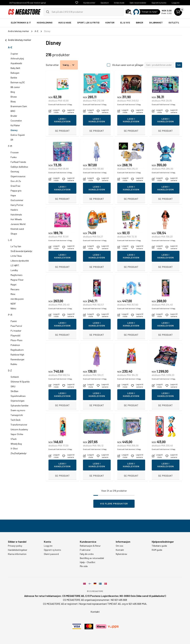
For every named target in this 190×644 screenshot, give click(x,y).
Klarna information (17, 554)
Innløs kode (119, 3)
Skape (14, 234)
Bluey (13, 101)
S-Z (10, 370)
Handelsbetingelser (18, 550)
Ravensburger (17, 359)
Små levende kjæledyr (21, 251)
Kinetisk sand (17, 229)
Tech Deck (16, 420)
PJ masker (16, 331)
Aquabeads (16, 63)
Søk (179, 65)
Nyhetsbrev (121, 554)
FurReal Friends (18, 162)
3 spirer (14, 54)
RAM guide (157, 550)
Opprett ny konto (159, 3)
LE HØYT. (15, 265)
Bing (13, 92)
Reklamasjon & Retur (90, 546)
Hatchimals (16, 214)
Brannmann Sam (19, 106)
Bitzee (14, 97)
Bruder (14, 116)
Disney (14, 130)
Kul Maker (15, 125)
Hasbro (14, 210)
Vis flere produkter (114, 504)
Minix (13, 294)
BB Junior (15, 87)
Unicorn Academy (19, 429)
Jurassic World (18, 224)
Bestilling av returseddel (92, 558)
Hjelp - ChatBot (88, 562)
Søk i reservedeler (138, 3)
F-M (10, 146)
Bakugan (15, 73)
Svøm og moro (18, 410)
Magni (13, 285)
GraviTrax (15, 186)
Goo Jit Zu (16, 181)
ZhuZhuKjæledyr (19, 453)
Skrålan (14, 391)
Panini (14, 321)
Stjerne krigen (17, 401)
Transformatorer (19, 425)
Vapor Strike (17, 434)
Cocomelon (16, 121)
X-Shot (14, 448)
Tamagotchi (17, 415)
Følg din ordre (87, 554)
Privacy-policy (15, 546)
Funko (14, 157)
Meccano (15, 289)
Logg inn (176, 3)
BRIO (13, 111)
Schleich (15, 377)
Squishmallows (18, 396)
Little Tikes (16, 256)
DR (12, 140)
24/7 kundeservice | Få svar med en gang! (28, 3)
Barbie (14, 78)
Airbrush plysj (17, 58)
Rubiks (14, 364)
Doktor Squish (18, 135)
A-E (10, 47)
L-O (10, 240)
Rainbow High (17, 355)
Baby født (15, 68)
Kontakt (120, 550)
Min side (84, 566)
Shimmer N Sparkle (20, 382)
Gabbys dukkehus (19, 167)
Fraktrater (85, 550)
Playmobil (15, 335)
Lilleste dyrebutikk (20, 261)
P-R (10, 315)
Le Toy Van (16, 246)
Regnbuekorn (17, 350)
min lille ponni (17, 299)
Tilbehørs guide (159, 546)
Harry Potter (17, 205)
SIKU (13, 386)
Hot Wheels (16, 219)
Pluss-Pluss (16, 340)
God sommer (17, 200)
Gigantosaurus (18, 176)
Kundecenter (89, 3)
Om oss (119, 546)
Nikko (13, 308)
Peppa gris (16, 191)
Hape (13, 195)
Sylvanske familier (20, 405)
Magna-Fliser (17, 280)
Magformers (16, 275)
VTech (14, 439)
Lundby (14, 270)
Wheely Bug (16, 444)
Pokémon (15, 345)
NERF (13, 304)
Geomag (15, 171)
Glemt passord (51, 554)
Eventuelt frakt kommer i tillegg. (60, 124)
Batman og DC (18, 82)
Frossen (15, 152)
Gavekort (105, 3)
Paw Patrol (16, 326)
